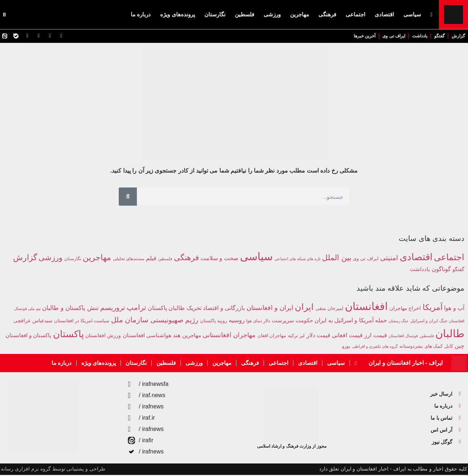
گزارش (457, 37)
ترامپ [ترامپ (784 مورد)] (137, 308)
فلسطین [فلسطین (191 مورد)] (427, 337)
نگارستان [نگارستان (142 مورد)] (73, 260)
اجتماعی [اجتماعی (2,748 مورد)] (449, 258)
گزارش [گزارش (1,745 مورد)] (25, 259)
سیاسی (412, 14)
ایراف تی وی (385, 37)
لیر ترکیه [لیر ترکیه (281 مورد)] (296, 337)
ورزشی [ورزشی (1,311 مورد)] (50, 259)
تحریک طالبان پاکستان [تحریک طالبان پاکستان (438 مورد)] (175, 309)
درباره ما (141, 14)
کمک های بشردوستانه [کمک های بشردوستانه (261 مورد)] (421, 347)
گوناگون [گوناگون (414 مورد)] (441, 270)
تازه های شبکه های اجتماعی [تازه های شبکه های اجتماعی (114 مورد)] (298, 260)
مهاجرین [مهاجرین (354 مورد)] (192, 336)
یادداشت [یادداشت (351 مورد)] (420, 270)
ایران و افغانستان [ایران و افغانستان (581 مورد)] (270, 309)
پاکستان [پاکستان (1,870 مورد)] (68, 335)
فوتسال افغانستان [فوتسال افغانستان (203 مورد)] (403, 337)
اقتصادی (384, 14)
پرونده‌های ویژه (177, 14)
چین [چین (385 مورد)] (459, 347)
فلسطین (245, 14)
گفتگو (437, 37)
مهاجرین (300, 14)
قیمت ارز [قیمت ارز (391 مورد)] (375, 336)
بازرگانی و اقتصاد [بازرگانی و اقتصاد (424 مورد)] (224, 309)
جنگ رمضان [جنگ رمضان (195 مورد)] (398, 322)
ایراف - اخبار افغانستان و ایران (406, 364)
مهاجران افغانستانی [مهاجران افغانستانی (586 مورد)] (229, 336)
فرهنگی (327, 14)
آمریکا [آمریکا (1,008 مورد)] (433, 308)
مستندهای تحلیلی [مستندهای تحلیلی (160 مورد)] (129, 260)
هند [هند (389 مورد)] (177, 336)
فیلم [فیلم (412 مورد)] (151, 259)
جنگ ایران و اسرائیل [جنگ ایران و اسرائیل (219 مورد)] (429, 322)
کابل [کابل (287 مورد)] (449, 347)
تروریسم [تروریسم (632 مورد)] (113, 309)
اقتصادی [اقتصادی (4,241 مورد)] (416, 258)
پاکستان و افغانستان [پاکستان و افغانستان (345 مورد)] (28, 336)
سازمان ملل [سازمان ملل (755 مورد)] (130, 321)
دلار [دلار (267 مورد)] (267, 322)
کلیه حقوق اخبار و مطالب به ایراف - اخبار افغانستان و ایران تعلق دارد (393, 470)
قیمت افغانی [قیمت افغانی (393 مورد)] (347, 336)
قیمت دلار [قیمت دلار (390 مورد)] (318, 336)
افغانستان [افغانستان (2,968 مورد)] (366, 307)
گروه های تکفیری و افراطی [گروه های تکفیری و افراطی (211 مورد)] (375, 347)
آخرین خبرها (352, 37)
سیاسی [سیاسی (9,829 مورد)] (256, 257)
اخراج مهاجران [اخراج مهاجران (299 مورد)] (405, 309)
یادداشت (414, 37)
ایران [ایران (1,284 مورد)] (304, 308)
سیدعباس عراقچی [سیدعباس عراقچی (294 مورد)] (33, 322)
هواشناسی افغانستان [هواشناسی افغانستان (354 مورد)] (147, 336)
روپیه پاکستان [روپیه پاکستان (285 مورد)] (214, 322)
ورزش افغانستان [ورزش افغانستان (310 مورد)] (103, 336)
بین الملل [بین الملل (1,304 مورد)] (337, 259)
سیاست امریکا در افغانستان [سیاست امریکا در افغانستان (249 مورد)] (82, 322)
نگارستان (215, 14)
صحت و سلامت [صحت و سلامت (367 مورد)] (219, 259)
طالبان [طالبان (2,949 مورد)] (450, 334)
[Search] (128, 198)
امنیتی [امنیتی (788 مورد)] (389, 259)
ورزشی (272, 14)
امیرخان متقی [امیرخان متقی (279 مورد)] (329, 309)
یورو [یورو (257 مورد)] (346, 347)
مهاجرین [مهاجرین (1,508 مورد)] (97, 259)
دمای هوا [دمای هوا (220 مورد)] (254, 322)
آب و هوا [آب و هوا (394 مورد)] (454, 309)
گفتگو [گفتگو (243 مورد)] (458, 270)
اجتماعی (355, 14)
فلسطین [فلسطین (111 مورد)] (165, 260)
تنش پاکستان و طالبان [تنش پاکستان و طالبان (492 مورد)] (70, 309)
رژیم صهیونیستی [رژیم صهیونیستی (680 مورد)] (174, 321)
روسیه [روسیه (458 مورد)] (237, 321)
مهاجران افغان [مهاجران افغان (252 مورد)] (272, 337)
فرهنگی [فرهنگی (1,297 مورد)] (186, 259)
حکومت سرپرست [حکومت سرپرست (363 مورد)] (292, 321)
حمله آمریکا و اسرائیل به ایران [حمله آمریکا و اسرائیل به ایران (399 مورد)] (351, 321)
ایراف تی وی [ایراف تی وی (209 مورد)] (366, 260)
